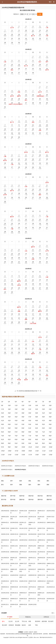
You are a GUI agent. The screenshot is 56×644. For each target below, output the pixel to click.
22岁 (37, 409)
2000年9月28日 (14, 588)
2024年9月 (28, 269)
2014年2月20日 (50, 576)
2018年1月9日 (32, 605)
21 (5, 39)
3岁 (16, 402)
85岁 (30, 439)
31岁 (43, 413)
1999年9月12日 (41, 541)
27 (47, 39)
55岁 (43, 424)
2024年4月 (28, 114)
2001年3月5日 (5, 564)
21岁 (30, 409)
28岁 (23, 413)
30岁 (37, 413)
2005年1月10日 (41, 576)
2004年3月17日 (41, 512)
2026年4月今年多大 (48, 466)
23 (19, 39)
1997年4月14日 (32, 588)
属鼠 (2, 481)
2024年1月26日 (23, 512)
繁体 (50, 2)
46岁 (37, 421)
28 (5, 43)
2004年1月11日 (32, 559)
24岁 (50, 409)
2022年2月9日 (51, 511)
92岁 (23, 443)
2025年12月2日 (14, 547)
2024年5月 (28, 144)
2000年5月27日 (14, 600)
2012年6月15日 (41, 553)
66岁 (9, 432)
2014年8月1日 (51, 587)
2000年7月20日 (32, 582)
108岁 (23, 451)
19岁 (16, 409)
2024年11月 (28, 329)
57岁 (3, 428)
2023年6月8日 (32, 534)
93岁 (30, 443)
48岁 (50, 421)
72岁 (50, 432)
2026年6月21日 (23, 559)
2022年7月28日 (41, 535)
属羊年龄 (13, 500)
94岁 (37, 443)
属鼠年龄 (4, 496)
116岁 (23, 455)
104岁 (51, 447)
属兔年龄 (31, 496)
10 (26, 31)
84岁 (23, 439)
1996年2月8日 (51, 523)
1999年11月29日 (32, 524)
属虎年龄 (22, 496)
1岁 (2, 402)
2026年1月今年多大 (7, 466)
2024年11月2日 (32, 529)
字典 (36, 625)
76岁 (23, 436)
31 (26, 43)
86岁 (37, 439)
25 (33, 39)
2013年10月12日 (41, 518)
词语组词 (11, 625)
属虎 (21, 481)
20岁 (23, 409)
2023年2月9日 (51, 593)
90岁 (9, 443)
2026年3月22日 (23, 600)
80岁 (50, 436)
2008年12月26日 (41, 594)
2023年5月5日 (23, 540)
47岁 (43, 421)
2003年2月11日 (50, 529)
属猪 (48, 485)
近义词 (10, 621)
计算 (40, 14)
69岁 (30, 432)
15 (12, 35)
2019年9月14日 (32, 512)
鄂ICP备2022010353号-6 (46, 637)
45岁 (30, 421)
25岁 (3, 413)
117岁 (30, 455)
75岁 (16, 436)
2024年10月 (28, 299)
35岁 (16, 417)
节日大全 (24, 621)
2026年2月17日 (14, 512)
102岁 (37, 447)
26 (40, 39)
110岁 (37, 451)
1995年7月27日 (23, 565)
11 (33, 31)
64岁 (50, 428)
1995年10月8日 (5, 518)
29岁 (30, 413)
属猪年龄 (49, 500)
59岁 (16, 428)
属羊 (12, 485)
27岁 (16, 413)
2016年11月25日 (23, 570)
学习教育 (10, 617)
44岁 (23, 421)
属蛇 (48, 481)
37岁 (30, 417)
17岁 (3, 409)
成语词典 (44, 621)
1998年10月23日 (14, 570)
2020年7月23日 (50, 518)
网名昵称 (18, 625)
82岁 (9, 439)
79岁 (43, 436)
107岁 (17, 451)
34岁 (9, 417)
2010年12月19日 (50, 582)
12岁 (23, 405)
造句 (3, 621)
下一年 (39, 391)
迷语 (30, 625)
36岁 (23, 417)
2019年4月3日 (5, 552)
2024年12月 (28, 359)
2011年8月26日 (5, 559)
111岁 (44, 451)
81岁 (3, 439)
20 (47, 35)
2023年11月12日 (23, 524)
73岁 (3, 436)
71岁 (43, 432)
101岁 (30, 447)
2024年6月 (28, 174)
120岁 (51, 455)
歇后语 (24, 625)
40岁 (50, 417)
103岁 (44, 447)
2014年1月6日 (23, 517)
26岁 (9, 413)
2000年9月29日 (5, 541)
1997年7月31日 (14, 582)
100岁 (23, 447)
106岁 (10, 451)
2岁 (9, 402)
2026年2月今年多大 (20, 466)
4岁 (23, 402)
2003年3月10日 (23, 547)
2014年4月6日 (32, 552)
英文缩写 (51, 621)
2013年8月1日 (42, 523)
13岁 (30, 405)
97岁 (3, 447)
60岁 (23, 428)
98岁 (9, 447)
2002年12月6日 (32, 547)
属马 (2, 485)
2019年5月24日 (5, 582)
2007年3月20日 (41, 600)
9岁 (2, 405)
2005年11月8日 (50, 570)
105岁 (3, 451)
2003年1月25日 (14, 565)
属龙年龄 (40, 496)
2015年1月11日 (5, 606)
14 (5, 35)
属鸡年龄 (31, 500)
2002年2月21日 (32, 600)
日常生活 (46, 617)
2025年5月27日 (32, 570)
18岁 (9, 409)
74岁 (9, 436)
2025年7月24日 (41, 529)
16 (19, 35)
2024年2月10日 (50, 553)
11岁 (16, 405)
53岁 (30, 424)
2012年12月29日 (14, 518)
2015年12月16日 (32, 565)
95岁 (43, 443)
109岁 (30, 451)
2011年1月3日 (23, 528)
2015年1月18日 (32, 518)
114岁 (10, 455)
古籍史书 (31, 632)
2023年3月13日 (14, 594)
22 (12, 39)
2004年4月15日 (32, 594)
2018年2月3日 (23, 581)
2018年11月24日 (23, 576)
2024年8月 (28, 238)
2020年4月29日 (14, 606)
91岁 (16, 443)
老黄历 (36, 632)
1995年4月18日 (23, 606)
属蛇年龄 (49, 496)
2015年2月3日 (51, 534)
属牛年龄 (13, 496)
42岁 (9, 421)
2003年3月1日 (14, 534)
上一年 (17, 391)
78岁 (37, 436)
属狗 (39, 485)
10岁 (9, 405)
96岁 (50, 443)
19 (40, 35)
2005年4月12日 (5, 524)
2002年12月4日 (14, 541)
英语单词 (38, 621)
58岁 (9, 428)
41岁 (3, 421)
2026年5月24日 (23, 535)
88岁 (50, 439)
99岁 (16, 447)
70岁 (37, 432)
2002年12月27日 (14, 559)
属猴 (21, 485)
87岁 (43, 439)
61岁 (30, 428)
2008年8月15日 (5, 600)
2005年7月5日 (5, 528)
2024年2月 (28, 49)
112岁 (51, 451)
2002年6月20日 (41, 559)
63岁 (43, 428)
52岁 (23, 424)
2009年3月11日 (50, 541)
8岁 (50, 402)
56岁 (50, 424)
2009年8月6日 (14, 552)
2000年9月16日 (5, 588)
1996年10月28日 (41, 547)
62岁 (37, 428)
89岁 (3, 443)
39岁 (43, 417)
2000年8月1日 (42, 581)
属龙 (39, 481)
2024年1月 (28, 19)
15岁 (43, 405)
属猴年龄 (22, 500)
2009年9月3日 (32, 575)
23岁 (43, 409)
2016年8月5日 (14, 575)
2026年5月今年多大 (7, 470)
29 (12, 43)
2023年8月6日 (14, 523)
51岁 (16, 424)
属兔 (30, 481)
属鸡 (30, 485)
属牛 (12, 481)
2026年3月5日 (42, 564)
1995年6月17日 (23, 594)
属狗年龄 (40, 500)
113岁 (3, 455)
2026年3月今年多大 (34, 466)
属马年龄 (4, 500)
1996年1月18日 (50, 565)
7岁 (43, 402)
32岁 (50, 413)
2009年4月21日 (41, 570)
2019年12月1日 (14, 529)
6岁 (36, 402)
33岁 (3, 417)
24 (26, 39)
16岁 (50, 405)
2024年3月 (28, 80)
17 (26, 35)
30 (19, 43)
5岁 (29, 402)
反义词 (17, 621)
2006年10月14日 (41, 588)
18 (33, 35)
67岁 (16, 432)
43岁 (16, 421)
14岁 (37, 405)
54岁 (37, 424)
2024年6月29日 (50, 600)
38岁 (37, 417)
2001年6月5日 (5, 511)
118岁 (37, 455)
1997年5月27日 (23, 553)
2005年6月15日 (50, 547)
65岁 (3, 432)
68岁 (23, 432)
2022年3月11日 (5, 570)
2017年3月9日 (23, 587)
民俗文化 (28, 617)
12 (40, 31)
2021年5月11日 (5, 547)
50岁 (9, 424)
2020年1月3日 (5, 534)
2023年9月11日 (5, 576)
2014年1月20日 (50, 559)
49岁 (3, 424)
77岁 (30, 436)
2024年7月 (28, 208)
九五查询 (26, 632)
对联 (30, 621)
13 (47, 31)
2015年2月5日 (5, 593)
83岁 (16, 439)
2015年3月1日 (32, 540)
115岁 (17, 455)
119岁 (44, 455)
